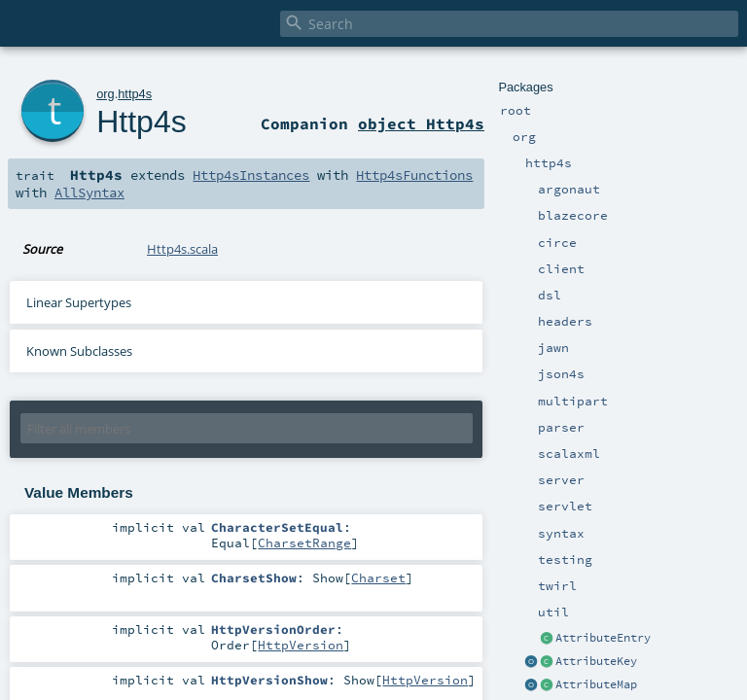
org (106, 94)
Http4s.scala (182, 249)
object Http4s (421, 123)
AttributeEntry (603, 638)
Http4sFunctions (414, 175)
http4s (135, 94)
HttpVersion (301, 645)
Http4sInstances (251, 175)
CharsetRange (304, 542)
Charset (378, 577)
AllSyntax (89, 192)
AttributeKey (596, 661)
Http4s (141, 122)
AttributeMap (596, 684)
